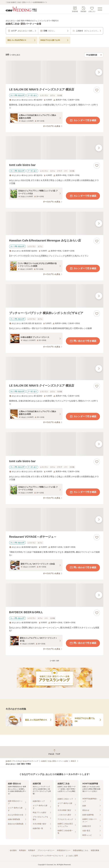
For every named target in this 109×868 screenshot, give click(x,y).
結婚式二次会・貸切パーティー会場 (54, 761)
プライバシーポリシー (46, 850)
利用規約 (22, 850)
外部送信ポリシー (64, 850)
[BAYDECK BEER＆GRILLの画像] (54, 595)
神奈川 (73, 761)
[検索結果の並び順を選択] (94, 55)
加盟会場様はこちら (81, 850)
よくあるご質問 (72, 856)
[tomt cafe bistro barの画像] (54, 148)
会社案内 (13, 850)
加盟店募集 (95, 850)
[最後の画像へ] (99, 72)
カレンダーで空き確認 (83, 120)
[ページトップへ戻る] (54, 752)
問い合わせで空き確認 (83, 341)
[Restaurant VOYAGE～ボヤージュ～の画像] (54, 520)
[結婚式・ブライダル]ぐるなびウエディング (22, 761)
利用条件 (32, 850)
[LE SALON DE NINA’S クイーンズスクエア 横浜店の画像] (54, 72)
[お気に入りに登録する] (97, 90)
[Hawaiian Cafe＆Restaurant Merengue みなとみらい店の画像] (54, 223)
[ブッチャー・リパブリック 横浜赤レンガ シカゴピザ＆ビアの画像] (54, 296)
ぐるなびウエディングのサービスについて (47, 856)
